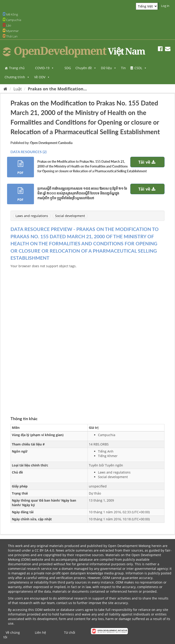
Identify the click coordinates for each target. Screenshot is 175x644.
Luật (18, 89)
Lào (9, 25)
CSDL (141, 68)
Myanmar (12, 31)
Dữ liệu (109, 68)
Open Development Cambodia (51, 143)
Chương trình (17, 77)
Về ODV (42, 77)
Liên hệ (40, 632)
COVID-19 (45, 68)
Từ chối (70, 632)
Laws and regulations (32, 216)
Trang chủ (17, 68)
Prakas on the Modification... (57, 89)
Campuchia (14, 20)
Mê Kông (12, 14)
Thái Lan (12, 36)
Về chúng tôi (12, 635)
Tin (123, 68)
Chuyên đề (86, 68)
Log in (165, 6)
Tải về (147, 162)
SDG (68, 68)
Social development (70, 216)
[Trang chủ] (5, 89)
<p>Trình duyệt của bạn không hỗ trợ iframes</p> (87, 337)
